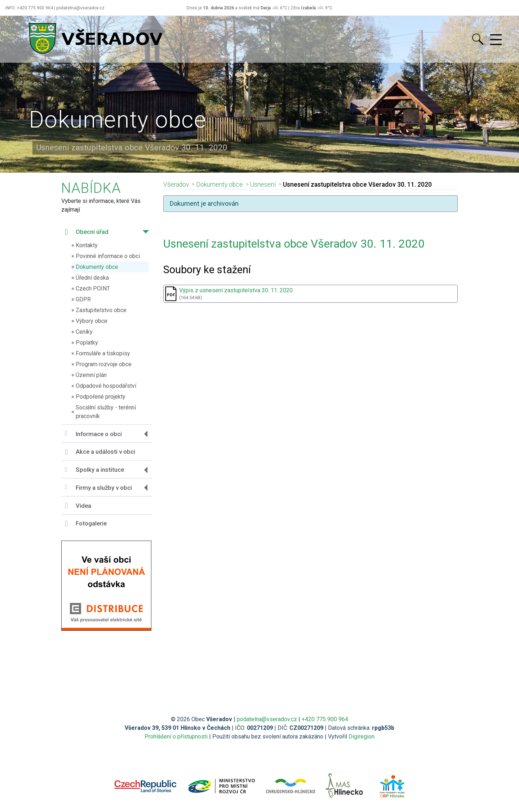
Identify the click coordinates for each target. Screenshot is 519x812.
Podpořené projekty (101, 397)
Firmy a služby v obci (98, 487)
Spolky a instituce (94, 470)
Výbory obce (92, 321)
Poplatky (87, 343)
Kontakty (87, 245)
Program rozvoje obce (104, 364)
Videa (78, 506)
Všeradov (176, 185)
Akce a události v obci (100, 452)
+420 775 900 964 (325, 719)
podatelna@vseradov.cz (267, 719)
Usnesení (263, 185)
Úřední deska (92, 278)
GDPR (83, 299)
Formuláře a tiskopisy (103, 353)
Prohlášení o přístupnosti (176, 736)
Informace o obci (93, 434)
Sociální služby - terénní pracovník (106, 412)
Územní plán (91, 375)
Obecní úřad (87, 232)
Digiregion (361, 736)
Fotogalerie (86, 524)
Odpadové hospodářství (106, 386)
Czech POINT (93, 289)
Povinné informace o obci (108, 256)
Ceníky (84, 332)
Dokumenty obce (97, 267)
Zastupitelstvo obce (101, 310)
